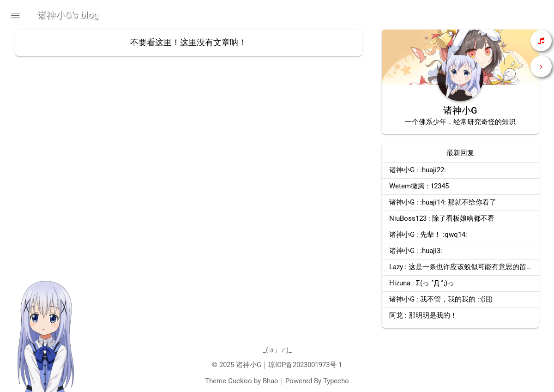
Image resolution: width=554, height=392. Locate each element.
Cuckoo (240, 381)
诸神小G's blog (68, 15)
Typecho (336, 381)
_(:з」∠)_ (277, 350)
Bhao (271, 381)
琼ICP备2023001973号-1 (305, 365)
